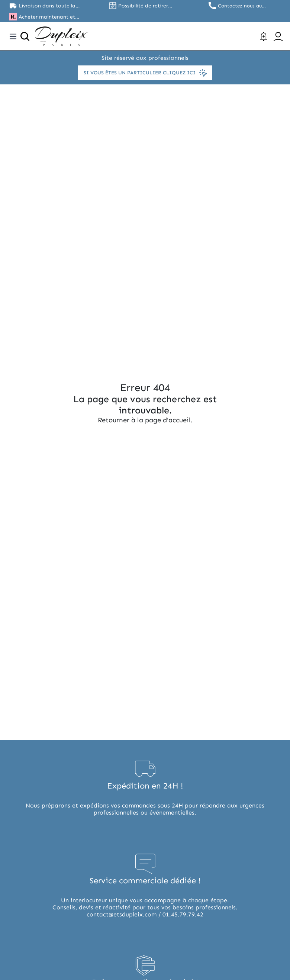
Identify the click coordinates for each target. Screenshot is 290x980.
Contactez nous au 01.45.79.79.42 (241, 6)
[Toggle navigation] (13, 36)
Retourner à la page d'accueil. (145, 420)
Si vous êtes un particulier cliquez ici (145, 73)
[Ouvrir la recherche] (25, 36)
